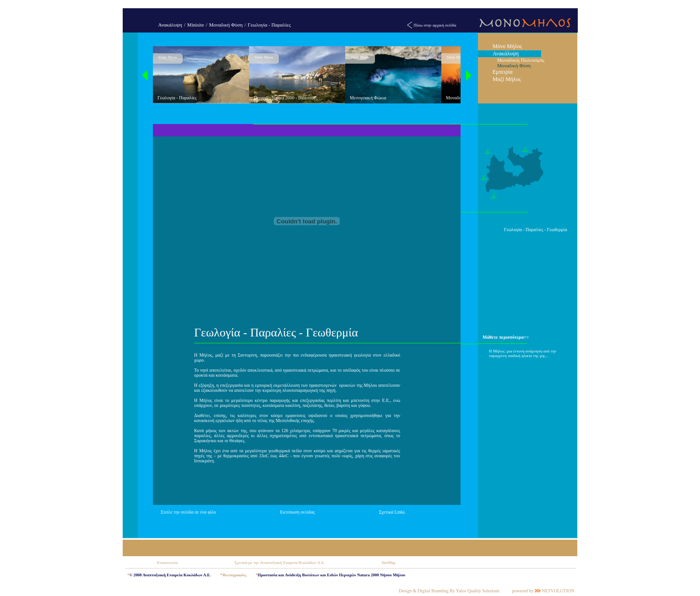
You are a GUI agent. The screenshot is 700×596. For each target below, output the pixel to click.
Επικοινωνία (167, 563)
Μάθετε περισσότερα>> (506, 337)
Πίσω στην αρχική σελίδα (435, 25)
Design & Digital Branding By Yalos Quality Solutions (449, 591)
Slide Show (168, 57)
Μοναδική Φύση (226, 25)
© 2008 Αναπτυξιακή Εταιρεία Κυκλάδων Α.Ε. (170, 575)
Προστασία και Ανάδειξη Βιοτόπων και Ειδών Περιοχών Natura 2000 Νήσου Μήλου (332, 575)
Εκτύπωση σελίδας (298, 512)
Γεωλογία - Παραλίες (269, 25)
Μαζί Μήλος (507, 79)
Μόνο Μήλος (507, 46)
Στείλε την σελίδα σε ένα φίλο (188, 512)
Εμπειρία (503, 72)
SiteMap (388, 563)
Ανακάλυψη (170, 25)
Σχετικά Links (392, 512)
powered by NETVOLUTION (543, 591)
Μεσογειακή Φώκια (368, 98)
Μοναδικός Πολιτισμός (521, 60)
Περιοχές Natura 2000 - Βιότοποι (284, 98)
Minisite (196, 25)
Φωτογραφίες (234, 575)
